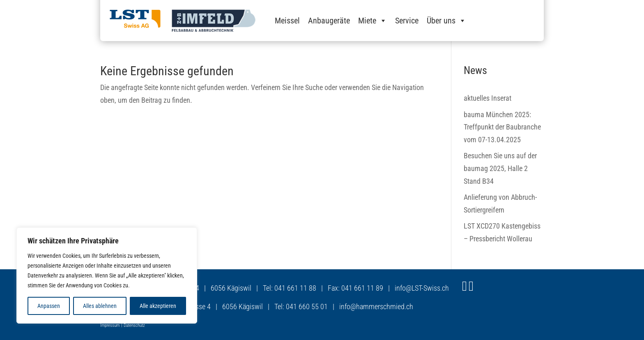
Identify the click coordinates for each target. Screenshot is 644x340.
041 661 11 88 (295, 288)
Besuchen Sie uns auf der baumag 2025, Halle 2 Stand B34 (500, 168)
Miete (373, 21)
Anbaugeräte (329, 21)
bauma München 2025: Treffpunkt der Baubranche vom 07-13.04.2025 (502, 127)
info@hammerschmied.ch (376, 306)
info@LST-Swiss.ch (422, 288)
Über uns (446, 21)
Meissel (287, 21)
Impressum (110, 325)
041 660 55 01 (307, 306)
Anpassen (49, 306)
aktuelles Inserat (488, 98)
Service (407, 21)
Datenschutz (134, 325)
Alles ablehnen (100, 306)
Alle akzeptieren (158, 306)
